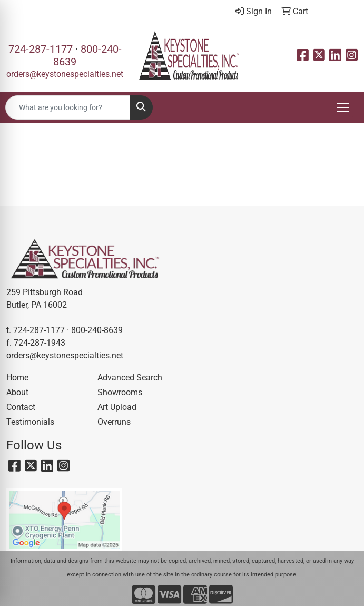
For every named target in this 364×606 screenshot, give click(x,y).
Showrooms (120, 392)
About (17, 392)
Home (17, 378)
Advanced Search (130, 378)
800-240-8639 (97, 330)
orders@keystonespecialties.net (65, 74)
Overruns (114, 422)
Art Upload (117, 407)
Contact (21, 407)
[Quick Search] (68, 107)
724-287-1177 (41, 49)
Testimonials (30, 422)
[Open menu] (343, 107)
